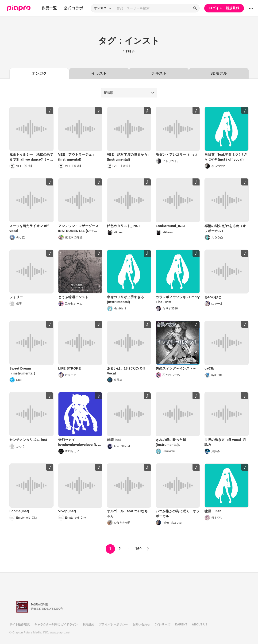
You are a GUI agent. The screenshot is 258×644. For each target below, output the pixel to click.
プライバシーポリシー (113, 625)
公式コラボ (73, 8)
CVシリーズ (163, 625)
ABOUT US (200, 625)
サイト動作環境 (19, 625)
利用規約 (88, 625)
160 (139, 549)
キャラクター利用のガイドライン (56, 625)
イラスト (99, 73)
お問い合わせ (141, 625)
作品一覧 (49, 8)
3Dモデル (219, 73)
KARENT (181, 625)
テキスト (159, 73)
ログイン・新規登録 (224, 8)
